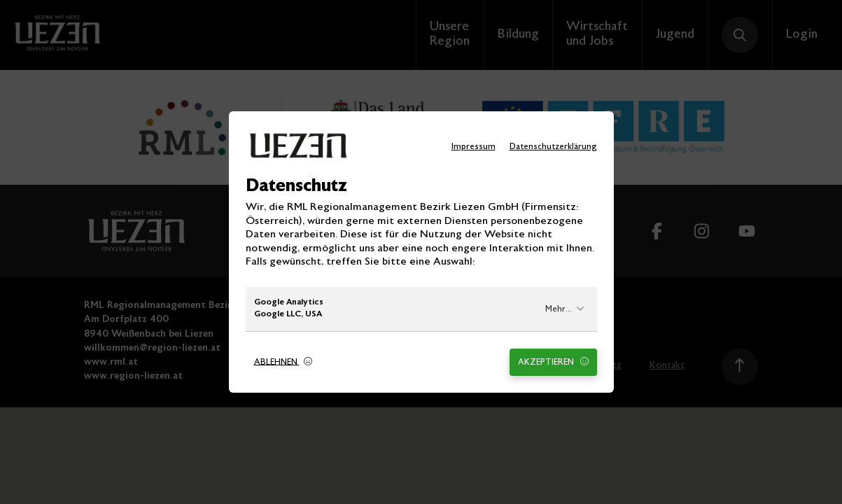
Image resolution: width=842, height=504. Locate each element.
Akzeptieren (553, 362)
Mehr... (565, 309)
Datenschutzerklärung (553, 147)
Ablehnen (283, 362)
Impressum (473, 147)
